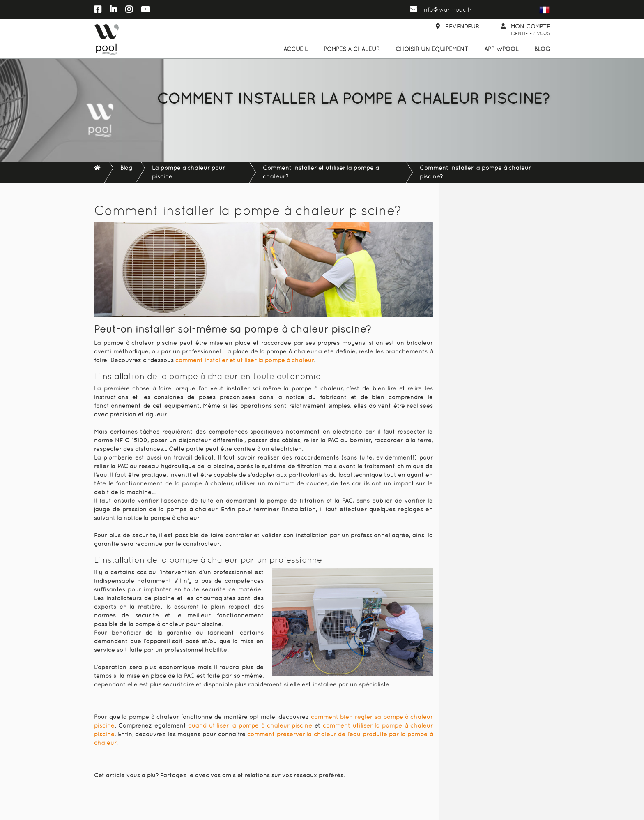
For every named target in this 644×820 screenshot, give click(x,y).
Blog (542, 49)
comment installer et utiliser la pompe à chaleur (245, 360)
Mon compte (525, 30)
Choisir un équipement (432, 49)
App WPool (501, 49)
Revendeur (458, 26)
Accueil (296, 49)
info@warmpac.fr (441, 9)
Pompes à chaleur (352, 49)
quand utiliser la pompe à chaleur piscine (250, 725)
